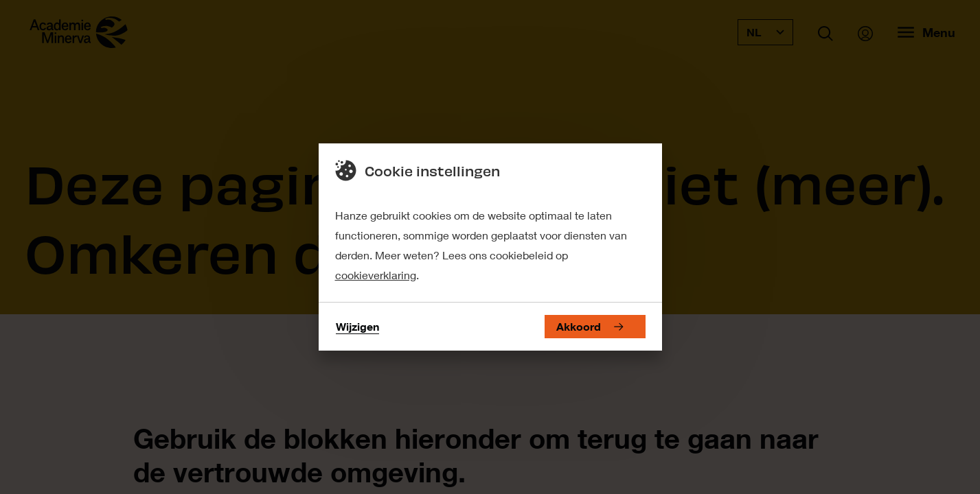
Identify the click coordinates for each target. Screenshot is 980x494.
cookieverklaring (376, 275)
